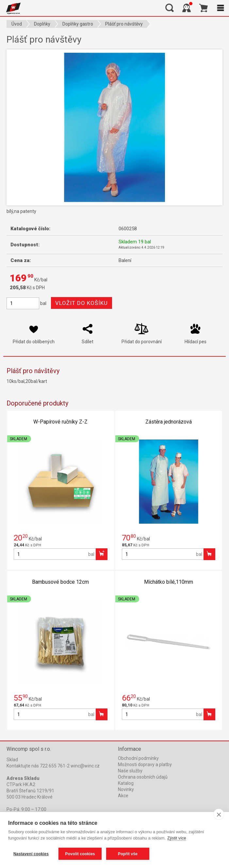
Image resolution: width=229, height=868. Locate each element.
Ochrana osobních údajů (143, 777)
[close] (219, 814)
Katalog (126, 783)
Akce (123, 796)
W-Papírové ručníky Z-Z (60, 422)
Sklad (12, 760)
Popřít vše (128, 854)
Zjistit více (177, 838)
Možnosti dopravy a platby (145, 764)
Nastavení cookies (31, 854)
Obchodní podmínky (138, 758)
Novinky (126, 789)
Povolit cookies (80, 854)
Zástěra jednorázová (169, 422)
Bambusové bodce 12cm (60, 582)
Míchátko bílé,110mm (169, 582)
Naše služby (130, 771)
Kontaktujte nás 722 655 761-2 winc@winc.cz (53, 766)
